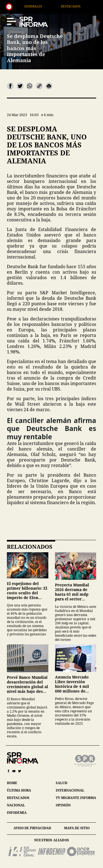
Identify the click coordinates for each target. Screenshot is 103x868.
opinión (63, 805)
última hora (19, 790)
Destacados (80, 6)
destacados (18, 798)
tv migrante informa (76, 798)
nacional (16, 805)
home (12, 783)
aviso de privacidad (32, 828)
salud (62, 783)
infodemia (17, 813)
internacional (70, 790)
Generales (42, 6)
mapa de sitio (77, 828)
